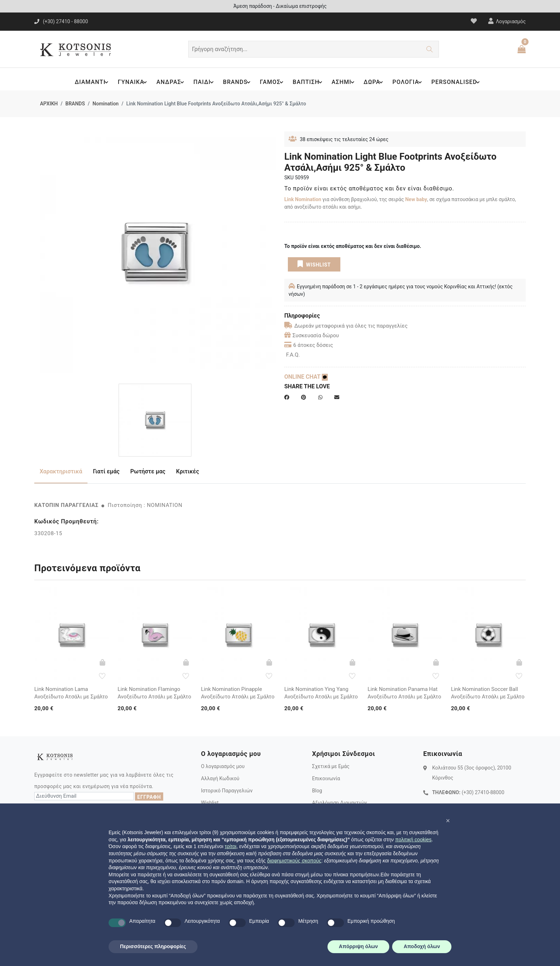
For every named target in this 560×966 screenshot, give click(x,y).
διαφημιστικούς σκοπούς (294, 861)
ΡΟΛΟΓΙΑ (410, 82)
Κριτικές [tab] (187, 471)
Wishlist (210, 803)
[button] (448, 821)
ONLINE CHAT (306, 377)
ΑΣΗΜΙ (344, 82)
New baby (416, 199)
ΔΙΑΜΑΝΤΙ (88, 82)
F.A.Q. (293, 355)
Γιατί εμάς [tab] (106, 471)
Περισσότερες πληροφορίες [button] (153, 946)
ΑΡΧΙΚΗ (49, 104)
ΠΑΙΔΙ (202, 82)
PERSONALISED (459, 82)
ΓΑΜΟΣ (271, 82)
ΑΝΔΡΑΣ (168, 82)
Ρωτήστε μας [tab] (148, 471)
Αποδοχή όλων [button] (422, 946)
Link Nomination (303, 199)
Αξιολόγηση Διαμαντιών (340, 803)
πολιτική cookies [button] (413, 840)
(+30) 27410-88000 (483, 792)
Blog (317, 791)
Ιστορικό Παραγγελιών (227, 791)
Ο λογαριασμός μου (223, 766)
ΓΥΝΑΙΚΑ (129, 82)
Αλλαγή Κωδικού (220, 778)
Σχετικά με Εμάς (331, 766)
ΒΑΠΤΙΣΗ (308, 82)
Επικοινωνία (326, 778)
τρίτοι (231, 846)
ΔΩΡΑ (376, 82)
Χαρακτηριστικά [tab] (61, 471)
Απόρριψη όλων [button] (358, 946)
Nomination (106, 104)
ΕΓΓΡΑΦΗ (149, 797)
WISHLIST (314, 264)
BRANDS (236, 82)
